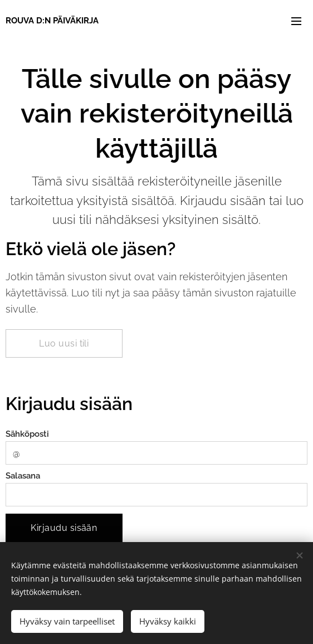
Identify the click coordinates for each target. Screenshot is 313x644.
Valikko (296, 21)
